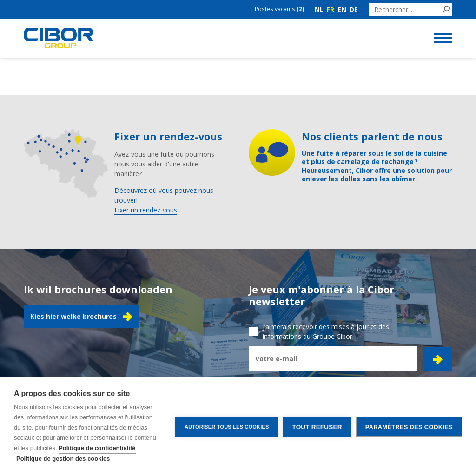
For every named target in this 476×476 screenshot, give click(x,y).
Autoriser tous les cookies (227, 427)
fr (331, 10)
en (342, 10)
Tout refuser (317, 427)
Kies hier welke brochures (81, 317)
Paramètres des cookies (409, 427)
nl (319, 10)
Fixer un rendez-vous (146, 210)
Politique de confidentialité (97, 448)
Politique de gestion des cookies (63, 459)
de (354, 10)
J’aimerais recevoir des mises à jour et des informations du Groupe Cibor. (326, 331)
